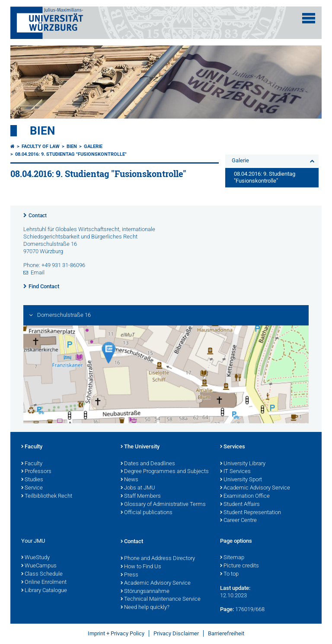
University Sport (241, 480)
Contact (38, 216)
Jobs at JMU (138, 488)
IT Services (235, 472)
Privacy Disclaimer (176, 633)
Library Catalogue (44, 591)
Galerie (93, 147)
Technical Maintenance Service (161, 599)
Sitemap (232, 558)
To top (229, 574)
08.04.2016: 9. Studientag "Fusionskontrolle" (71, 154)
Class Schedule (42, 574)
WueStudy (35, 558)
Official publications (147, 513)
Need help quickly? (145, 608)
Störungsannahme (145, 592)
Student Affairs (240, 505)
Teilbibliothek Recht (47, 496)
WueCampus (39, 566)
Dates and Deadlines (148, 464)
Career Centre (238, 521)
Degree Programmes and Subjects (165, 472)
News (129, 480)
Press (129, 575)
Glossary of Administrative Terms (163, 505)
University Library (243, 464)
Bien (42, 131)
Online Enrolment (44, 583)
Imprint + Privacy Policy (116, 633)
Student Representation (251, 513)
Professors (36, 472)
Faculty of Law (41, 147)
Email (38, 272)
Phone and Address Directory (158, 559)
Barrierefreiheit (226, 633)
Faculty (32, 447)
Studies (32, 480)
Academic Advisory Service (255, 488)
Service (32, 488)
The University (140, 447)
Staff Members (141, 496)
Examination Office (245, 496)
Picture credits (239, 566)
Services (233, 447)
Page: (227, 609)
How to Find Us (141, 567)
